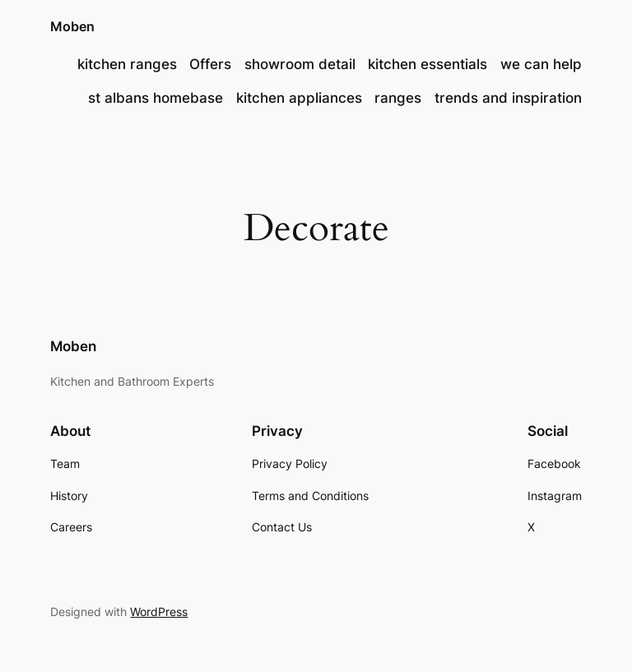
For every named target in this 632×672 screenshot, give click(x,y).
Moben (72, 26)
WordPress (159, 612)
